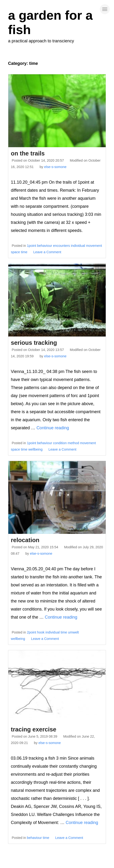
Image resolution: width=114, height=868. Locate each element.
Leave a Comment (47, 252)
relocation (25, 540)
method (73, 443)
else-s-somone (55, 167)
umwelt (73, 632)
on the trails (28, 153)
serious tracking (34, 343)
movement (94, 246)
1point (31, 246)
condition (60, 443)
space (15, 252)
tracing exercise (34, 729)
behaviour (45, 246)
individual (78, 246)
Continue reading (53, 428)
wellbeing (35, 449)
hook (41, 632)
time (24, 252)
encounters (62, 246)
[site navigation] (105, 9)
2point (31, 632)
